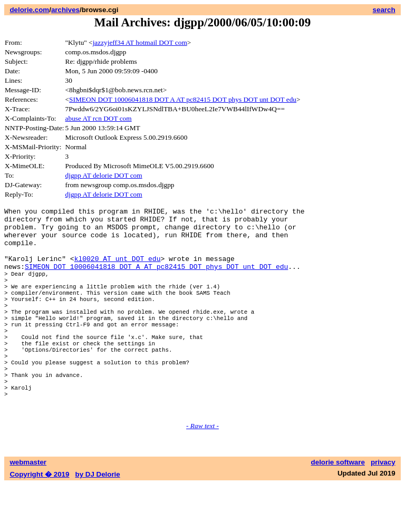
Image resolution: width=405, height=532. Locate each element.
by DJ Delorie (98, 522)
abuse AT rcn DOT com (99, 118)
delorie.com (29, 10)
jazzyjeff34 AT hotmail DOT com (140, 42)
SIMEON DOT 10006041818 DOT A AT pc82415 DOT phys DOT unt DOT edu (183, 99)
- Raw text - (202, 473)
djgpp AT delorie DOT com (104, 175)
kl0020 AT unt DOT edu (118, 269)
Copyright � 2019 (39, 522)
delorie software (338, 510)
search (384, 10)
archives (65, 10)
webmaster (28, 510)
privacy (383, 510)
